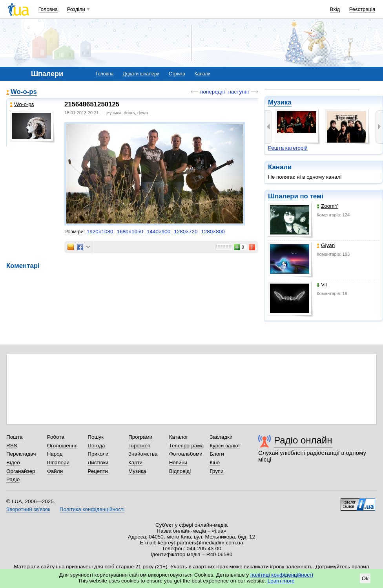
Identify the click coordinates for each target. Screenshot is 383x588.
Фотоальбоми (186, 454)
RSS (12, 446)
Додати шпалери (141, 74)
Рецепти (98, 471)
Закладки (221, 437)
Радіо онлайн (303, 440)
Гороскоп (139, 446)
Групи (216, 471)
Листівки (98, 463)
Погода (96, 446)
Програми (140, 437)
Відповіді (180, 471)
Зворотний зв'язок (28, 509)
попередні (212, 92)
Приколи (98, 454)
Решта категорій (288, 148)
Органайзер (21, 471)
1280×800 (213, 232)
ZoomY (327, 206)
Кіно (215, 463)
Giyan (326, 245)
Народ (55, 454)
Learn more (281, 581)
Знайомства (143, 454)
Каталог (179, 437)
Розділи (76, 9)
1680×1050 (130, 232)
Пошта (14, 437)
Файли (55, 471)
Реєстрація (362, 9)
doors (129, 113)
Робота (56, 437)
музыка (114, 113)
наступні (239, 92)
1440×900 (159, 232)
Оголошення (62, 446)
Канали (203, 74)
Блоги (217, 454)
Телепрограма (187, 446)
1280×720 (186, 232)
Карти (135, 463)
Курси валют (225, 446)
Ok (365, 578)
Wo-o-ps (24, 92)
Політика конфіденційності (92, 509)
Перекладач (21, 454)
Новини (178, 463)
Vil (322, 285)
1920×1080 (100, 232)
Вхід (335, 9)
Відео (13, 463)
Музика (280, 102)
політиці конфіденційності (282, 575)
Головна (48, 9)
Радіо (13, 479)
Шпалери (283, 196)
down (143, 113)
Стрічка (177, 74)
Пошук (96, 437)
